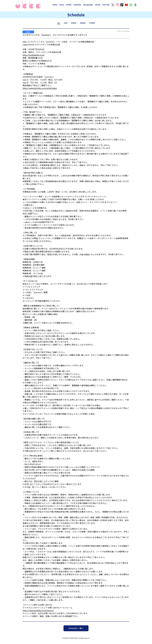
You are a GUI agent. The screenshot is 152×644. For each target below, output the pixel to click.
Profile (69, 5)
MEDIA (83, 23)
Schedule (77, 5)
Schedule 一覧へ (76, 628)
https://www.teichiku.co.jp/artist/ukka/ (40, 88)
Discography (88, 5)
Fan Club (106, 5)
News (62, 5)
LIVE (66, 23)
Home (55, 5)
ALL (59, 23)
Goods (98, 5)
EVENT (74, 23)
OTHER (92, 23)
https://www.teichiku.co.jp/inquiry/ (38, 610)
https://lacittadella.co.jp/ (34, 55)
